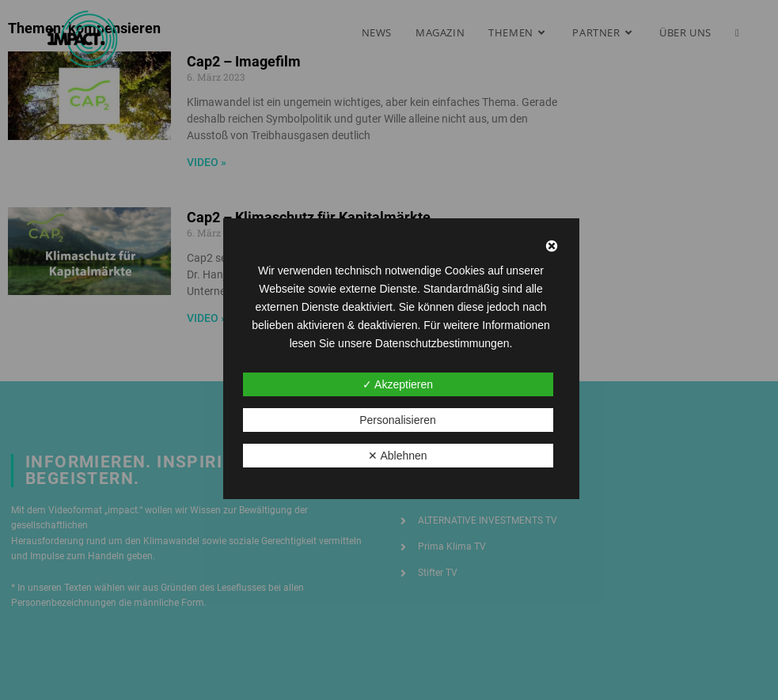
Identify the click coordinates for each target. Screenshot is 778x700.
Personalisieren (398, 420)
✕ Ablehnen (397, 456)
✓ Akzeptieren (398, 384)
